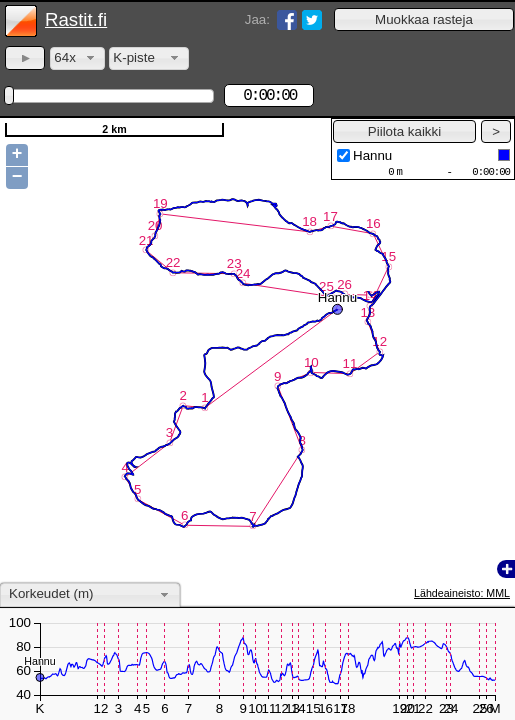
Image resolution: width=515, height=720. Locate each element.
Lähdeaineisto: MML (462, 593)
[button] (424, 19)
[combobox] (77, 58)
